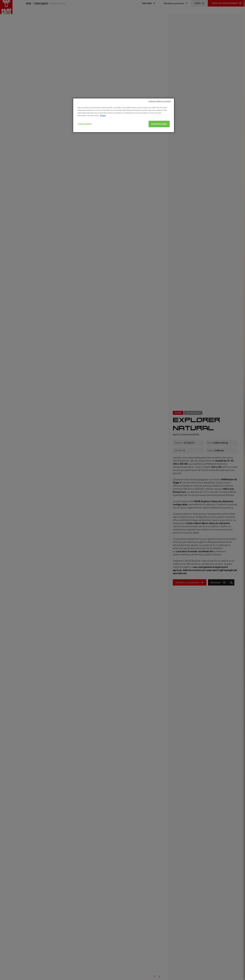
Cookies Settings (85, 135)
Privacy (103, 127)
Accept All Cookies (159, 135)
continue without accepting (160, 112)
